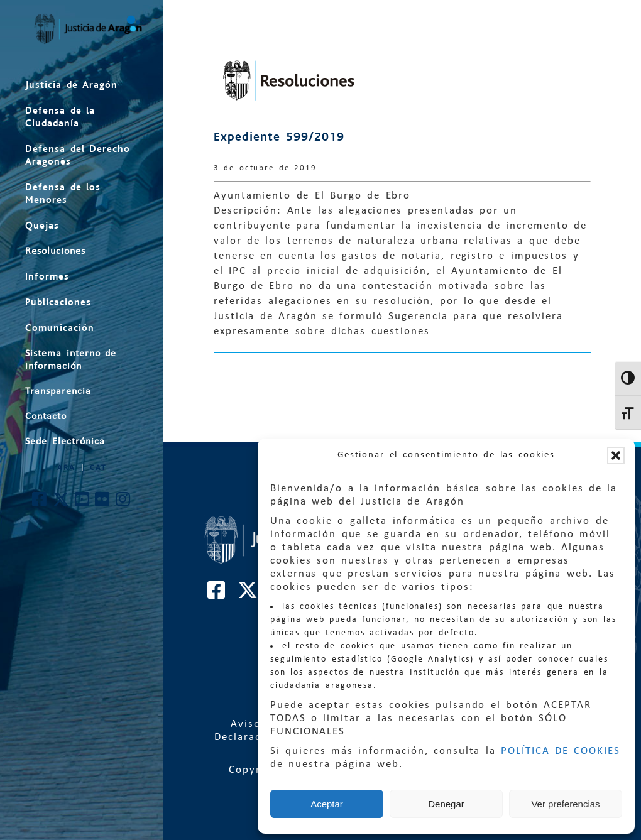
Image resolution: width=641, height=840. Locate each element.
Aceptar (327, 804)
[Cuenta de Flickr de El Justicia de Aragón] (103, 503)
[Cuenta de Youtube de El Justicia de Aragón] (83, 503)
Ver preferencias (565, 804)
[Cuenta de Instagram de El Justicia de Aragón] (123, 503)
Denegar (446, 804)
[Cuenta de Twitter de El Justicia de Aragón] (62, 503)
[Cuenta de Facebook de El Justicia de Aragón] (40, 503)
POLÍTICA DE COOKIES (561, 751)
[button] (616, 455)
